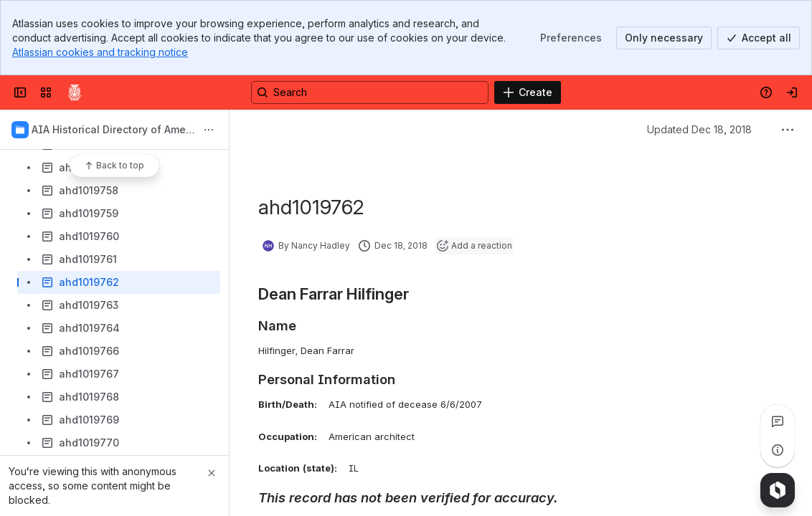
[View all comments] (778, 421)
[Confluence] (75, 92)
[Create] (528, 92)
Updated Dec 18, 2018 (699, 129)
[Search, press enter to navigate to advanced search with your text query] (370, 92)
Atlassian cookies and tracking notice (100, 52)
